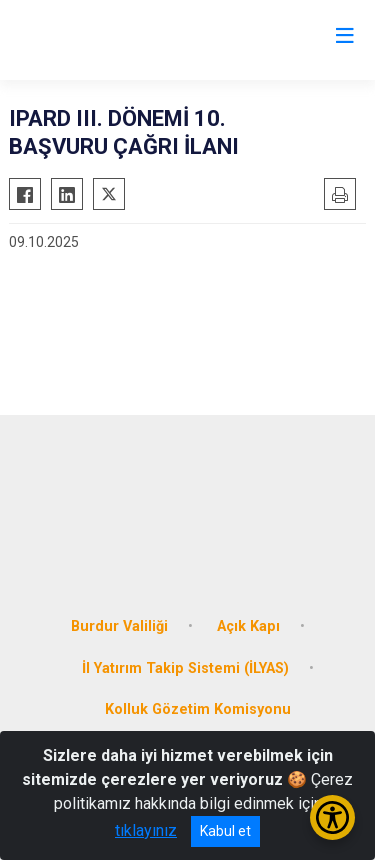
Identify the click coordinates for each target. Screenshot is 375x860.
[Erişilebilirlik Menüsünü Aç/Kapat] (332, 817)
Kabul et (225, 831)
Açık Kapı (248, 626)
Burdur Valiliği (119, 626)
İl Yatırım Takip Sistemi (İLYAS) (185, 668)
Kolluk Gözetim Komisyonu (198, 709)
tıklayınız (146, 830)
